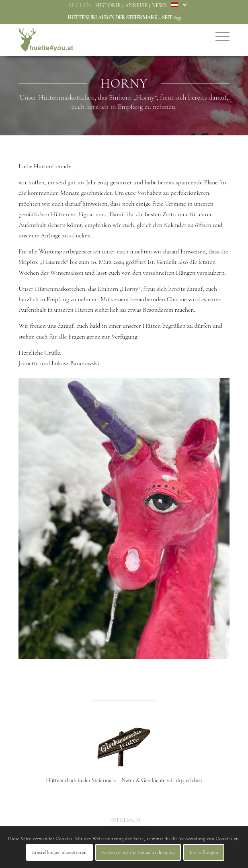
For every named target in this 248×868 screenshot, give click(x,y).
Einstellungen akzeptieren (59, 852)
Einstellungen (204, 852)
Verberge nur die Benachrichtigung (138, 852)
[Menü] (218, 36)
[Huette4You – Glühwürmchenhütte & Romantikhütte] (103, 40)
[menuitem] (81, 6)
